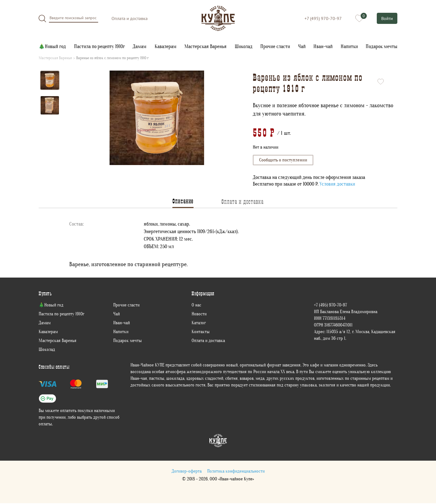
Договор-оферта (187, 472)
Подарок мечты (381, 47)
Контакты (201, 332)
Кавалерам (166, 47)
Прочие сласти (275, 47)
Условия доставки (337, 185)
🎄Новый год (52, 47)
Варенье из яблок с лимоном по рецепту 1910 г (112, 58)
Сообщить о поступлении (284, 160)
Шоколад (244, 47)
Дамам (140, 47)
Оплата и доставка (130, 18)
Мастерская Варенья (205, 47)
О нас (196, 306)
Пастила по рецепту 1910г (99, 47)
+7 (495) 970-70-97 (323, 18)
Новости (199, 315)
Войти (387, 18)
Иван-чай (323, 47)
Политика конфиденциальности (236, 472)
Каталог (199, 323)
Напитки (349, 47)
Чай (302, 47)
